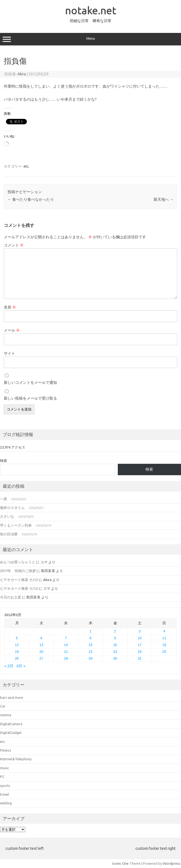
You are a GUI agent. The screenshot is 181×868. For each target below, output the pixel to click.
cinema (6, 715)
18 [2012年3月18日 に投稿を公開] (164, 645)
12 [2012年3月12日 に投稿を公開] (17, 645)
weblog (6, 803)
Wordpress (172, 863)
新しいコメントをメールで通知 (30, 382)
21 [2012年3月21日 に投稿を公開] (66, 652)
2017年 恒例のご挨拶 (18, 571)
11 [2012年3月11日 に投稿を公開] (164, 638)
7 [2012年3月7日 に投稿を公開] (66, 638)
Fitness (6, 750)
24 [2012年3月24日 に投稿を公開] (140, 652)
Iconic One (120, 863)
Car (3, 706)
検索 (4, 461)
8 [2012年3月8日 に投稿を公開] (90, 638)
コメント (14, 245)
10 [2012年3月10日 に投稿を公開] (140, 638)
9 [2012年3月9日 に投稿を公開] (115, 638)
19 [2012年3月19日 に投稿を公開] (17, 652)
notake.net (91, 10)
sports (5, 786)
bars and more (12, 697)
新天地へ (163, 199)
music (4, 768)
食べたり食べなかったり (31, 199)
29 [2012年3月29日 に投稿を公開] (90, 658)
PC (2, 777)
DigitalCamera (11, 724)
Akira (22, 74)
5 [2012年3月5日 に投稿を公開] (17, 638)
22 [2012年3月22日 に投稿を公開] (90, 652)
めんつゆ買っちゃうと (18, 562)
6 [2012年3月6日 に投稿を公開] (41, 638)
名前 (10, 307)
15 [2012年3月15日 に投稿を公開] (90, 645)
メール (12, 330)
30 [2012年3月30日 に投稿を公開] (115, 658)
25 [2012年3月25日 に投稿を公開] (164, 652)
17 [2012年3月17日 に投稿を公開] (140, 645)
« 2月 (9, 666)
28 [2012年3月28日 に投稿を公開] (66, 658)
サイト (9, 353)
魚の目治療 (9, 534)
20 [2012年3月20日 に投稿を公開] (41, 652)
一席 (4, 499)
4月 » (21, 666)
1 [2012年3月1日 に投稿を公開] (90, 631)
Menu (90, 39)
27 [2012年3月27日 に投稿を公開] (41, 658)
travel (4, 794)
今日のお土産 (11, 597)
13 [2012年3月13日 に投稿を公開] (41, 645)
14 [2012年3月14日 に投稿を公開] (66, 645)
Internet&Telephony (16, 759)
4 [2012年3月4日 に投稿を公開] (164, 631)
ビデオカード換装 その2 (19, 580)
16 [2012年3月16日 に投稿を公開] (115, 645)
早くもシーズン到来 (16, 525)
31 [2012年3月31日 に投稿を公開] (140, 658)
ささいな (7, 516)
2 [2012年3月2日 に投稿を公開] (115, 631)
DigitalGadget (11, 733)
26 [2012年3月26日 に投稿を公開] (17, 658)
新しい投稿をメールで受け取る (30, 398)
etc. (26, 166)
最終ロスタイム (12, 508)
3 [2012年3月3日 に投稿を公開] (140, 631)
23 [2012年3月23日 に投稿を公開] (115, 652)
